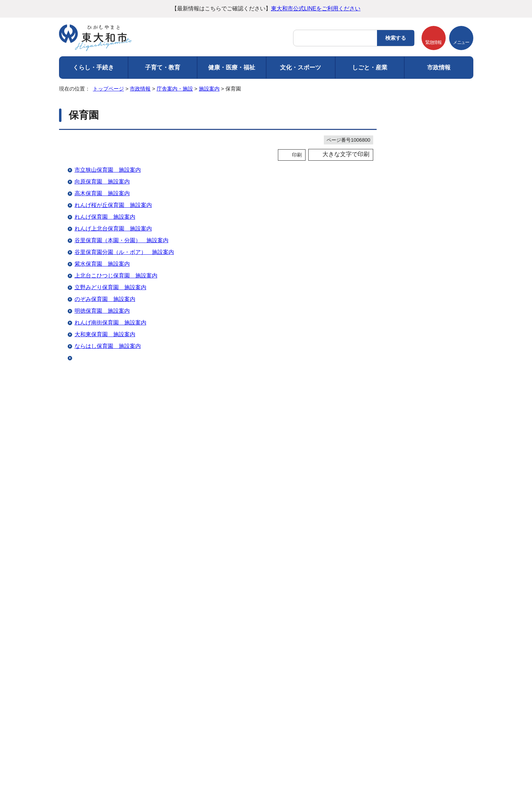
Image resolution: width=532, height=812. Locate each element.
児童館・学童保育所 (425, 281)
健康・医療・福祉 (232, 68)
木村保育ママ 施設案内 (105, 487)
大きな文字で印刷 (346, 154)
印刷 (297, 155)
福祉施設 (414, 351)
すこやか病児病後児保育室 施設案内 (122, 393)
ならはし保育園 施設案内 (108, 346)
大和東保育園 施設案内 (105, 334)
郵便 (410, 393)
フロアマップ (76, 783)
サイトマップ (274, 692)
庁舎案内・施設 (175, 89)
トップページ (108, 89)
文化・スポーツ (301, 68)
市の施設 (414, 183)
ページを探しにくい (214, 560)
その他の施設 (419, 421)
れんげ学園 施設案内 (102, 417)
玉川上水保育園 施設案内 (108, 428)
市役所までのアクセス (138, 783)
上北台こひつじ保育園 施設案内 (116, 276)
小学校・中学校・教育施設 (432, 295)
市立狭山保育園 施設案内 (108, 170)
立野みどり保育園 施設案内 (110, 287)
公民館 (412, 225)
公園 (410, 449)
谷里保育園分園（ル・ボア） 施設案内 (124, 252)
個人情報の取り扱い (145, 692)
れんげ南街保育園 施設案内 (110, 323)
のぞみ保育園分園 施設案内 (110, 440)
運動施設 (414, 239)
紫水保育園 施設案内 (102, 264)
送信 (218, 574)
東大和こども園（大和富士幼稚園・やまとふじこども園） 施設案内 (160, 499)
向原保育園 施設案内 (102, 182)
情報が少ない (269, 560)
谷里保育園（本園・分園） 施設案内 (122, 240)
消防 (410, 379)
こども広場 (417, 477)
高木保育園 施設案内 (102, 193)
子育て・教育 (163, 68)
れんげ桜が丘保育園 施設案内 (113, 205)
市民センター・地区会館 (430, 197)
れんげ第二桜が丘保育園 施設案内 (119, 464)
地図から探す (419, 169)
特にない (104, 560)
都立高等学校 (419, 309)
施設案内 (209, 89)
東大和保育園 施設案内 (105, 370)
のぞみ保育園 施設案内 (105, 299)
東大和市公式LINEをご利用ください (316, 8)
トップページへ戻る (467, 674)
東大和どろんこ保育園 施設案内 (116, 358)
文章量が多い (314, 560)
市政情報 (439, 68)
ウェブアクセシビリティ (214, 692)
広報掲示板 (417, 435)
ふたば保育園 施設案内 (105, 452)
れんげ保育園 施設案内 (105, 217)
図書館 (412, 211)
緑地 (410, 463)
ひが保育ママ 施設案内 (105, 475)
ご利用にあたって (85, 692)
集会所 (412, 253)
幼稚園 (412, 323)
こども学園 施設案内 (102, 405)
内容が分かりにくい (152, 560)
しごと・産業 (370, 68)
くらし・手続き (93, 68)
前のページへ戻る (409, 674)
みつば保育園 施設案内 (105, 511)
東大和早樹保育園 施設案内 (110, 381)
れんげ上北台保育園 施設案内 (113, 229)
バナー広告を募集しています (266, 621)
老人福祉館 (417, 267)
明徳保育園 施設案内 (102, 311)
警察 (410, 365)
